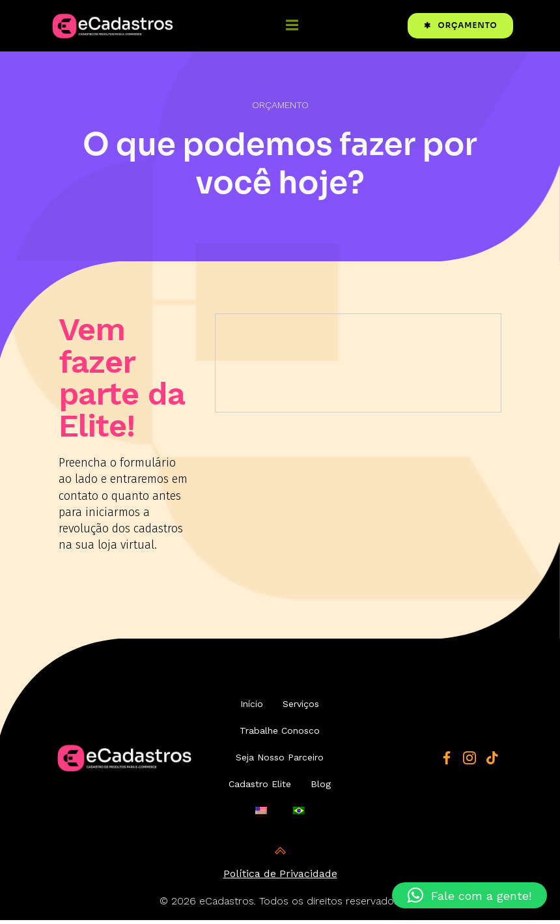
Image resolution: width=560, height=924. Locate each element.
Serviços (301, 712)
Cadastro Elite (260, 792)
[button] (469, 895)
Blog (321, 792)
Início (252, 712)
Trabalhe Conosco (280, 739)
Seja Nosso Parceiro (280, 766)
